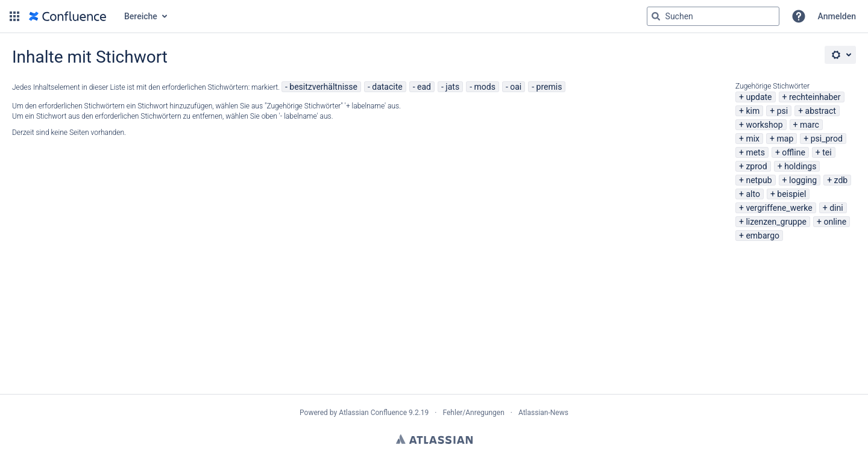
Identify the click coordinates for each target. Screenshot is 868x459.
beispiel (791, 194)
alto (753, 194)
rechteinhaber (815, 97)
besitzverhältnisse (323, 87)
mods (484, 87)
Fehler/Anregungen (474, 413)
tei (827, 152)
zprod (756, 166)
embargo (763, 236)
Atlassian (434, 439)
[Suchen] (656, 16)
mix (753, 139)
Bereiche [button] (141, 16)
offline (794, 152)
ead (424, 87)
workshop (764, 125)
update (759, 97)
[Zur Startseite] (68, 16)
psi (783, 111)
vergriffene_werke (779, 208)
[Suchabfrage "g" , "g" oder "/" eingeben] (713, 16)
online (835, 222)
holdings (800, 166)
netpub (759, 180)
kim (753, 111)
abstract (821, 111)
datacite (387, 87)
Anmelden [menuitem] (837, 16)
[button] (14, 16)
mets (755, 152)
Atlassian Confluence (373, 413)
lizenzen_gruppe (776, 222)
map (785, 139)
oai (516, 87)
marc (810, 125)
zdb (841, 180)
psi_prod (827, 139)
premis (549, 87)
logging (803, 180)
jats (452, 87)
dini (836, 208)
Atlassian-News (543, 413)
